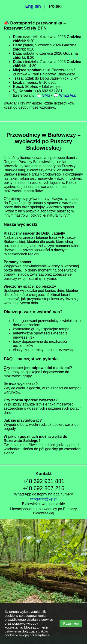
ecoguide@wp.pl (43, 499)
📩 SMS (43, 95)
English (33, 6)
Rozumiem (71, 623)
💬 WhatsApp (65, 95)
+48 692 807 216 (43, 488)
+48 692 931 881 (43, 481)
